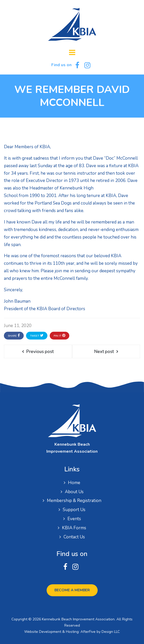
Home (74, 483)
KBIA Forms (74, 528)
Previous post (40, 352)
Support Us (74, 510)
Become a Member (72, 590)
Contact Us (74, 537)
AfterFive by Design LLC (100, 632)
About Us (74, 492)
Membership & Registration (74, 501)
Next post (104, 352)
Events (74, 519)
